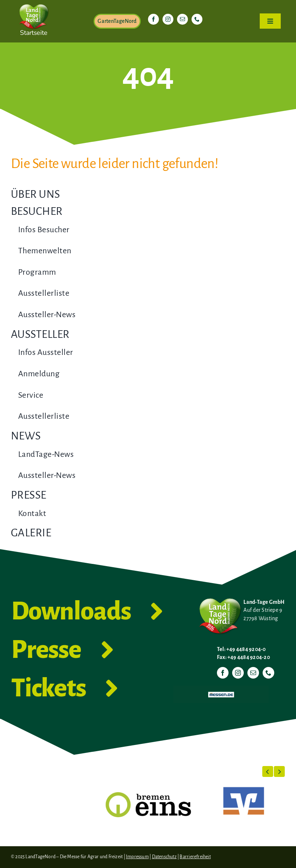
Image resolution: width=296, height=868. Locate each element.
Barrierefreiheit (195, 857)
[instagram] (168, 19)
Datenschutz (164, 857)
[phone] (197, 19)
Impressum (137, 857)
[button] (268, 771)
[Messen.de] (221, 689)
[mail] (182, 19)
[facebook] (153, 19)
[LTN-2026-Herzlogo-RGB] (34, 3)
